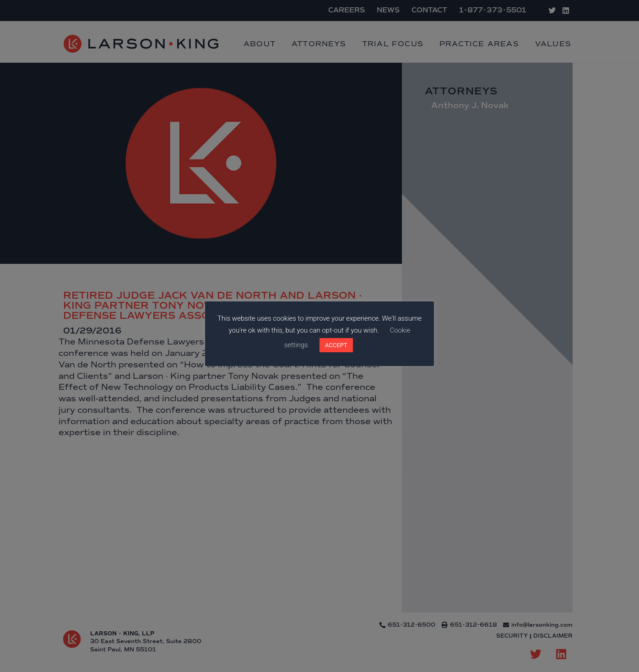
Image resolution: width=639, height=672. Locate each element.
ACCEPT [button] (336, 345)
